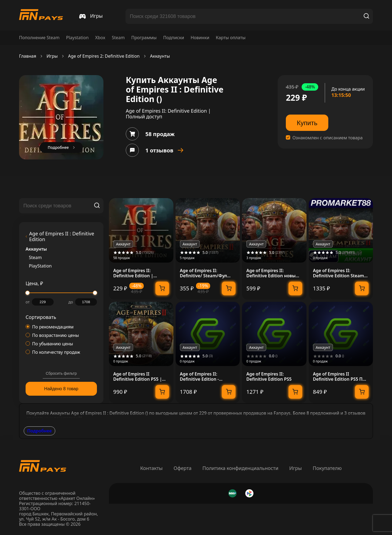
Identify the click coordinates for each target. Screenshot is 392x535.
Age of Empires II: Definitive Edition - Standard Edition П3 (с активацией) (203, 377)
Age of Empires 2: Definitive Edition (104, 56)
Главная (28, 56)
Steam (118, 38)
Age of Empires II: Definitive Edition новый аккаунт (272, 273)
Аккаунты (160, 56)
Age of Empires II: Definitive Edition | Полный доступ (133, 273)
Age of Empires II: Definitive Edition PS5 (269, 377)
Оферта (182, 468)
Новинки (200, 38)
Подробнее (39, 431)
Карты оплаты (231, 38)
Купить (307, 123)
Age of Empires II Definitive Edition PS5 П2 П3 (339, 377)
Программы (144, 38)
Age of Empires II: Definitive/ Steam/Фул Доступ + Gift (203, 273)
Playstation (77, 38)
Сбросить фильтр (61, 373)
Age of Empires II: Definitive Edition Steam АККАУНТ (339, 273)
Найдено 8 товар (61, 389)
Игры (52, 56)
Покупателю (327, 468)
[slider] (27, 293)
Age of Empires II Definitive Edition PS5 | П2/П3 (138, 377)
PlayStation (40, 266)
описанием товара (343, 138)
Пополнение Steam (39, 38)
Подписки (174, 38)
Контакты (151, 468)
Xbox (100, 38)
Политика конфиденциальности (241, 468)
